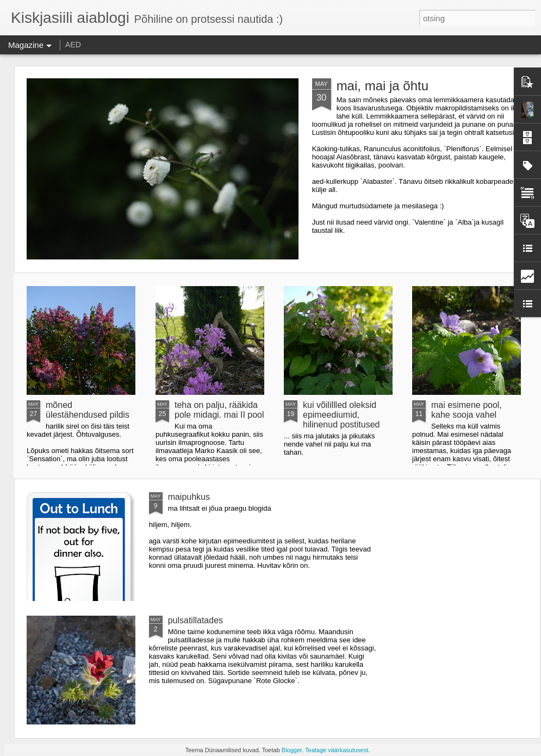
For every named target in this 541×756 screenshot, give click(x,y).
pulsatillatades (195, 620)
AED (73, 45)
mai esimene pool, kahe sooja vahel (467, 410)
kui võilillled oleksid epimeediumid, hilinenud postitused (341, 415)
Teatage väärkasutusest (337, 750)
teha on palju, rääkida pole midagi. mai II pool (219, 410)
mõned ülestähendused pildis (88, 410)
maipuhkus (189, 497)
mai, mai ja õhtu (383, 86)
